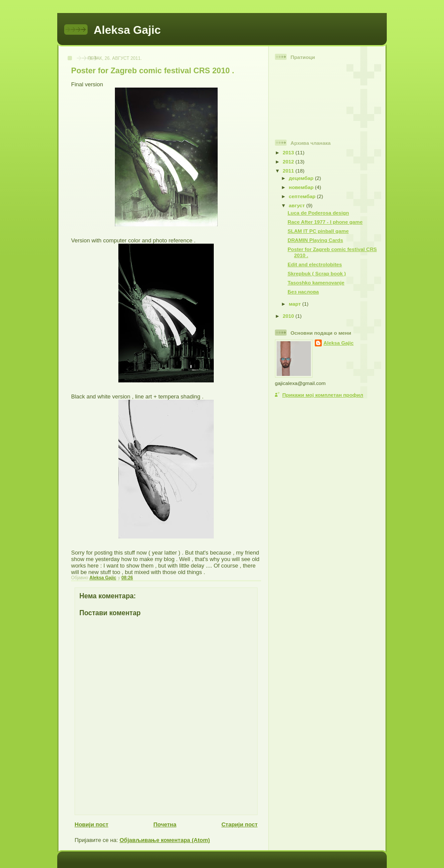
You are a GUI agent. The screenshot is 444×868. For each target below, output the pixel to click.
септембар (303, 196)
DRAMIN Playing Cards (315, 240)
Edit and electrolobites (315, 264)
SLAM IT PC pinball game (318, 231)
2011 (289, 171)
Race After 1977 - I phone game (325, 222)
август (297, 205)
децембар (302, 178)
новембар (302, 187)
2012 (289, 162)
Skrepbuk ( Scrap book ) (317, 273)
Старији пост (240, 824)
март (295, 304)
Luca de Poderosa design (318, 213)
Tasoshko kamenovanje (316, 282)
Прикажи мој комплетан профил (323, 395)
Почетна (165, 824)
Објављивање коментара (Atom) (165, 840)
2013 (289, 152)
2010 (289, 316)
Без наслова (303, 292)
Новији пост (91, 824)
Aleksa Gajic (127, 30)
